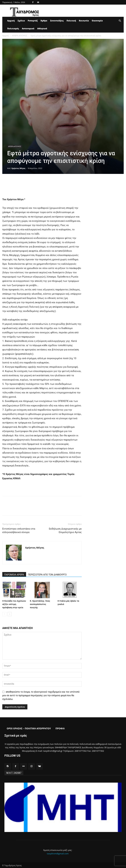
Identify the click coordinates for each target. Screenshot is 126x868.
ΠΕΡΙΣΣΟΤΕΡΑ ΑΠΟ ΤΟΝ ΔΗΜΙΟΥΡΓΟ (47, 575)
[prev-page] (4, 614)
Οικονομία (97, 21)
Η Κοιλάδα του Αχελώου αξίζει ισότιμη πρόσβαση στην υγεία (14, 604)
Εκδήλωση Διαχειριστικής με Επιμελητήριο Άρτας (65, 530)
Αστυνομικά (28, 29)
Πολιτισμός (13, 29)
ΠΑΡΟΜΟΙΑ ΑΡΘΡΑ (14, 575)
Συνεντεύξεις (57, 21)
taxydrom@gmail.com (58, 853)
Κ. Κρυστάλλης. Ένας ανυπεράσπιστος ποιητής (40, 604)
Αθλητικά (42, 29)
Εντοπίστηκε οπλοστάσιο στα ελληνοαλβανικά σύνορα (19, 530)
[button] (120, 21)
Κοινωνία (84, 21)
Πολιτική (71, 21)
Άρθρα (44, 21)
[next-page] (10, 614)
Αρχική (11, 21)
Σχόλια (21, 21)
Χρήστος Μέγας (18, 168)
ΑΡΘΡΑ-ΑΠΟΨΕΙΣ (20, 36)
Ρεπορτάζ (33, 21)
